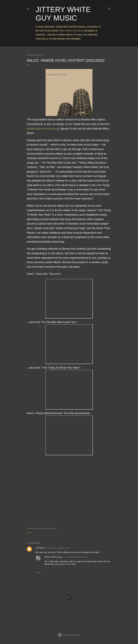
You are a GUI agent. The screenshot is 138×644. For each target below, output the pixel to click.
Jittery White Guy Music (71, 31)
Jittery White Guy (53, 557)
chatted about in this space (42, 129)
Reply (38, 573)
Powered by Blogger (69, 635)
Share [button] (29, 532)
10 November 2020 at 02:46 (58, 548)
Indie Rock (47, 528)
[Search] (109, 8)
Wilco (54, 528)
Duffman (40, 548)
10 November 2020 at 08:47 (76, 557)
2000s (39, 528)
